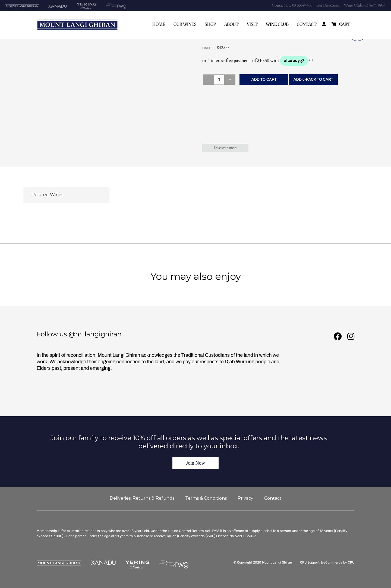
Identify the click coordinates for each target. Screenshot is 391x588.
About (231, 24)
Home (159, 24)
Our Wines (185, 24)
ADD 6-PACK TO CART (313, 79)
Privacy (245, 498)
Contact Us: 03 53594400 (292, 5)
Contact (307, 24)
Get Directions (328, 5)
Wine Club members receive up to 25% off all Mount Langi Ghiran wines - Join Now (196, 170)
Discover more (226, 148)
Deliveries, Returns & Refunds (142, 498)
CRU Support (310, 562)
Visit (252, 24)
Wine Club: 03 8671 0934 (365, 5)
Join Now (195, 463)
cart (345, 24)
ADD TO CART (264, 79)
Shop (210, 24)
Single (207, 48)
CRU (351, 562)
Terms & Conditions (206, 498)
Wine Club (277, 24)
